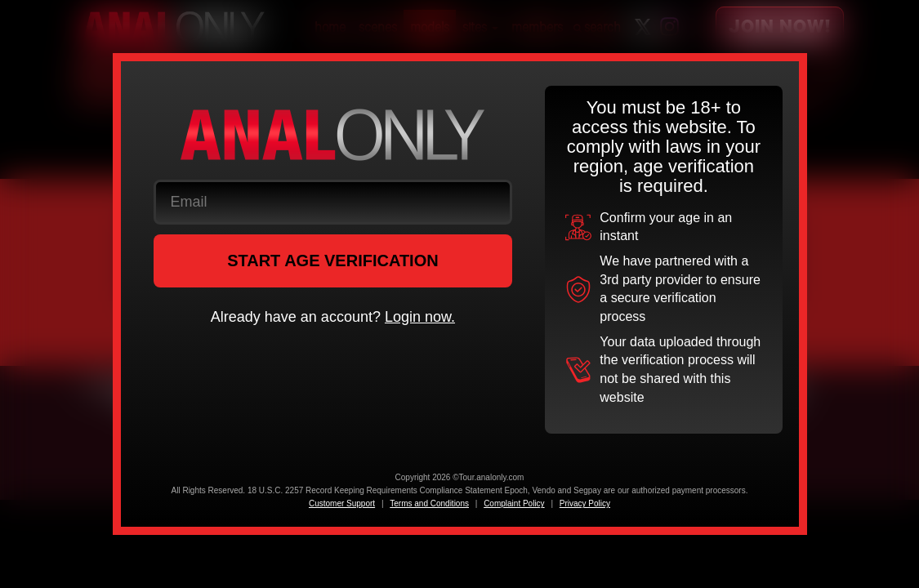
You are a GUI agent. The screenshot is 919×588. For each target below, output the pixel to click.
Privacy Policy (585, 503)
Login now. (420, 317)
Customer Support (342, 503)
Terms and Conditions (429, 503)
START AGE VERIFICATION (333, 261)
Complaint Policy (514, 503)
